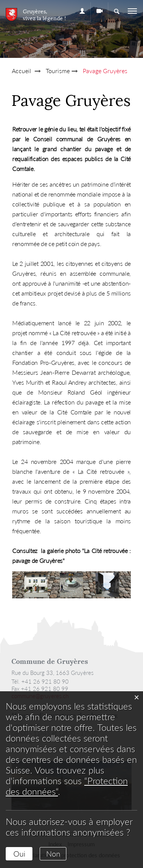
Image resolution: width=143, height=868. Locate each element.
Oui (19, 854)
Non (53, 854)
